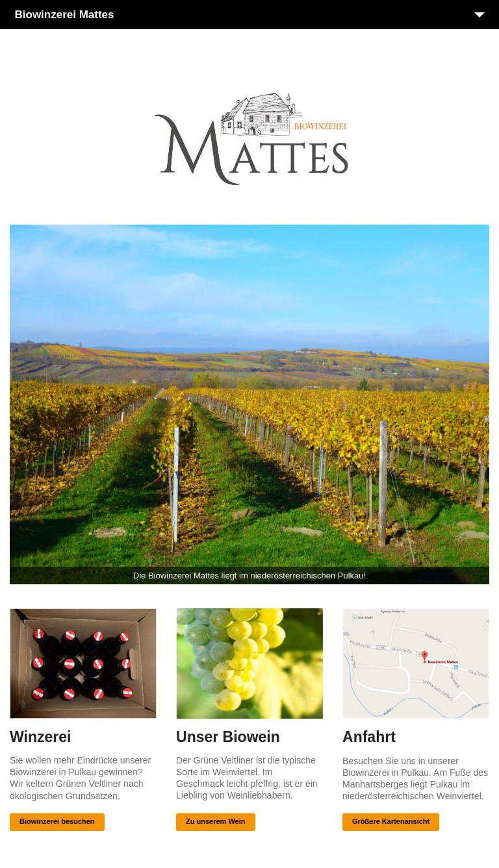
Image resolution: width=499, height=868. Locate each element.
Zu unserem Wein (215, 821)
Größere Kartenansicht (391, 821)
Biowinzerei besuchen (57, 821)
